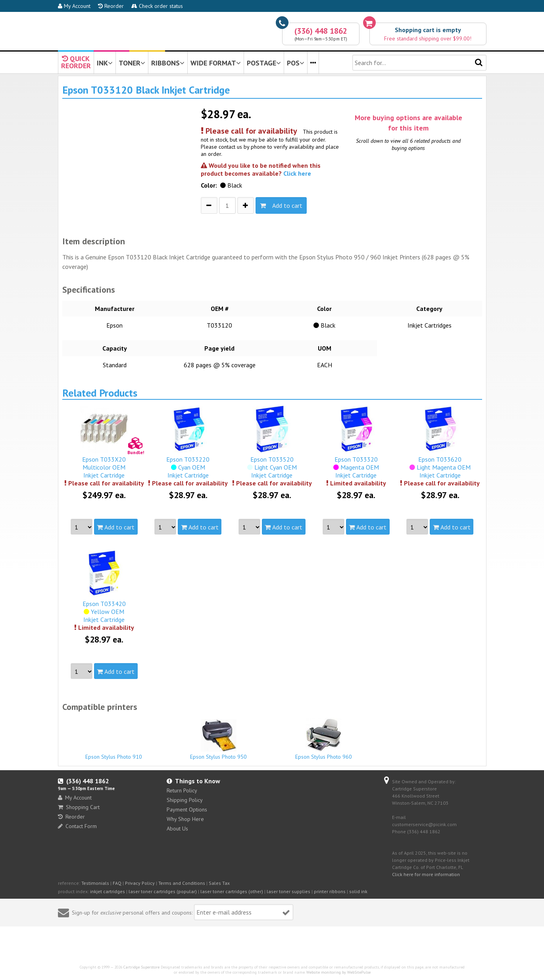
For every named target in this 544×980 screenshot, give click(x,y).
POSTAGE (264, 63)
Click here (297, 173)
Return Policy (182, 790)
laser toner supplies (288, 891)
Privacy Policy (140, 883)
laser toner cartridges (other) (232, 891)
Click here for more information (426, 874)
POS (296, 63)
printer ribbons (330, 891)
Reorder (111, 6)
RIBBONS (168, 63)
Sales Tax (219, 883)
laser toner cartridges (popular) (163, 891)
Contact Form (77, 826)
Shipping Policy (185, 800)
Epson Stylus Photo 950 (219, 740)
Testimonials (95, 883)
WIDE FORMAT (216, 63)
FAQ (117, 883)
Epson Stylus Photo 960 (324, 739)
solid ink (358, 891)
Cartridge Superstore (141, 967)
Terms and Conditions (182, 883)
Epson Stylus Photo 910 (114, 753)
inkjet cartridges (108, 891)
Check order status (157, 6)
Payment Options (187, 809)
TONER (132, 63)
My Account (74, 6)
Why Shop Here (185, 819)
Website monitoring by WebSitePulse (338, 972)
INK (105, 63)
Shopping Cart (79, 807)
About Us (177, 828)
